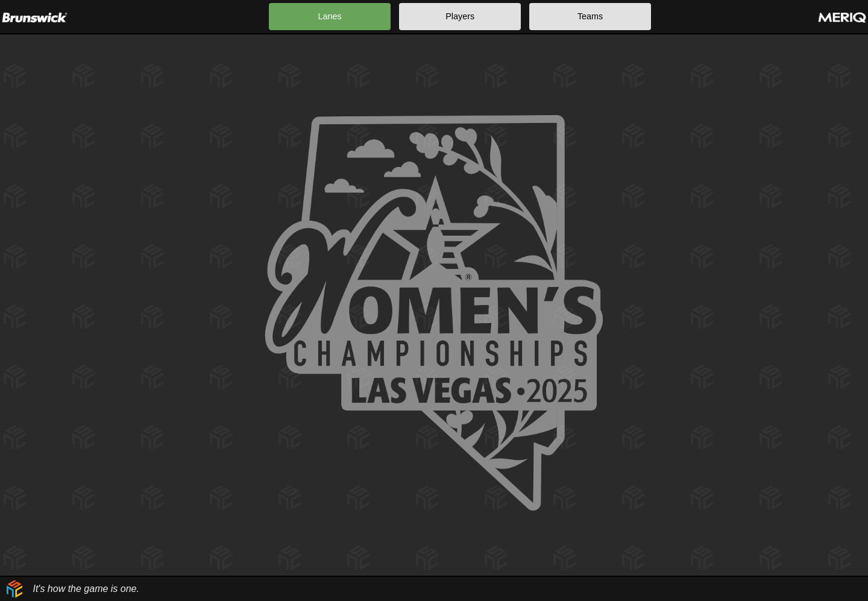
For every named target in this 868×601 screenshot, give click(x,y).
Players (460, 16)
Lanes (330, 16)
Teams (590, 16)
